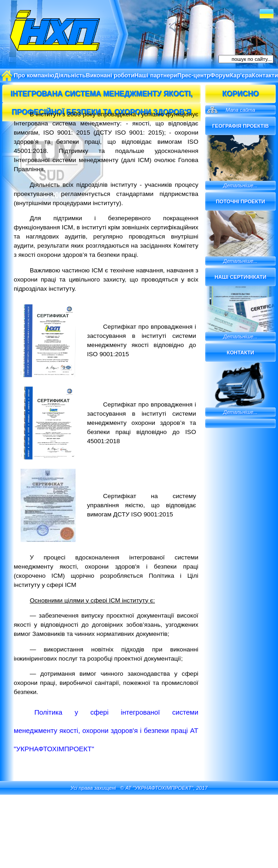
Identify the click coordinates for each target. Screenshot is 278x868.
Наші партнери (156, 75)
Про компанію (34, 75)
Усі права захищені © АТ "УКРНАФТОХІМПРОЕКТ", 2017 (139, 788)
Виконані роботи (110, 75)
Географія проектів (240, 126)
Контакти (240, 353)
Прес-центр (194, 75)
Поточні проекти (240, 201)
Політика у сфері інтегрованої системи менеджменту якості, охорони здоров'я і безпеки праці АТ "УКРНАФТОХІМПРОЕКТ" (106, 730)
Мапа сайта (241, 110)
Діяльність (70, 75)
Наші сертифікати (240, 277)
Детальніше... (241, 185)
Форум (220, 75)
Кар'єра (241, 75)
